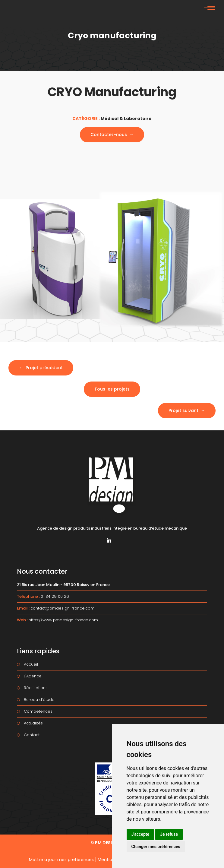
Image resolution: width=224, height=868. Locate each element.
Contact (32, 735)
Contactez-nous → (112, 135)
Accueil (31, 664)
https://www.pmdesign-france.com (63, 620)
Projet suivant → (187, 410)
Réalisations (36, 688)
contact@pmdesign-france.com (62, 608)
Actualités (33, 723)
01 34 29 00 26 (55, 596)
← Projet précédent (41, 368)
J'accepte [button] (140, 834)
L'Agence (33, 676)
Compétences (38, 711)
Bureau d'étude (39, 700)
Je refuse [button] (169, 834)
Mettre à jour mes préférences (61, 860)
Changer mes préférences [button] (156, 847)
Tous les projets (112, 389)
